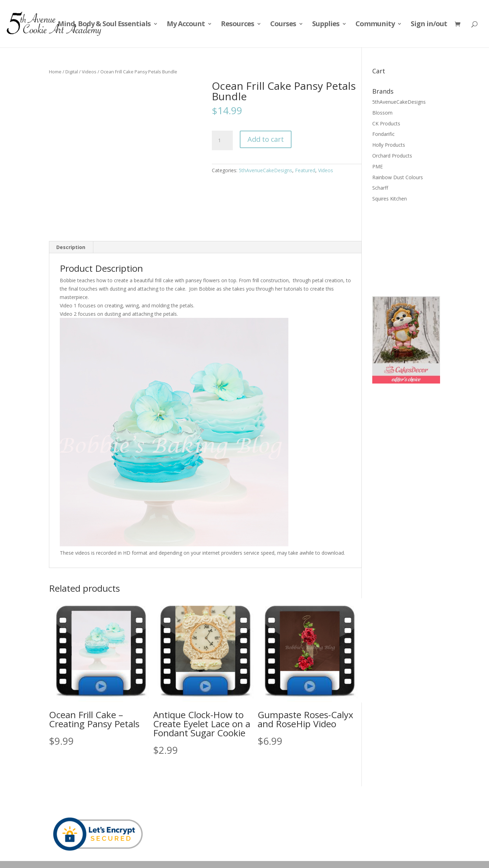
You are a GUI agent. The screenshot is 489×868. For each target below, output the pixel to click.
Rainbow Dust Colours (398, 177)
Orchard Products (392, 156)
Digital (72, 72)
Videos (89, 72)
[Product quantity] (222, 140)
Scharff (380, 188)
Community (375, 25)
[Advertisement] (407, 248)
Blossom (382, 113)
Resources (238, 25)
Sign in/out (429, 25)
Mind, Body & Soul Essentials (104, 25)
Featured (305, 170)
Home (55, 72)
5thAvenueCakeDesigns (265, 170)
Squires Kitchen (390, 199)
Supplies (326, 25)
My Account (186, 25)
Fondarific (383, 134)
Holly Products (389, 145)
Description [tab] (71, 247)
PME (377, 166)
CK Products (386, 123)
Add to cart (266, 139)
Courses (283, 25)
